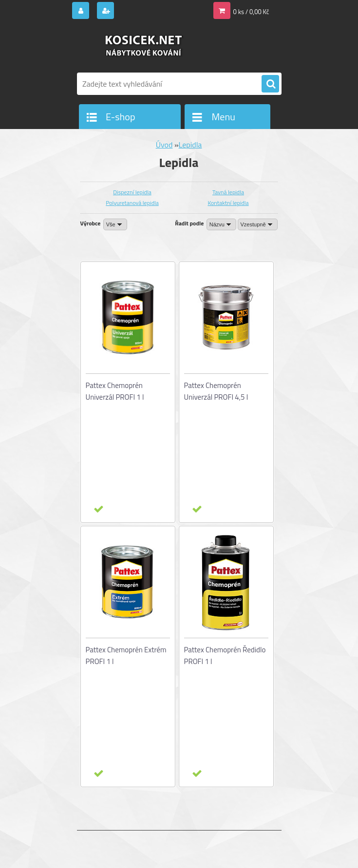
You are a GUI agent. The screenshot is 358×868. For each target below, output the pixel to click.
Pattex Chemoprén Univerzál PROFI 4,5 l (216, 391)
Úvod (164, 145)
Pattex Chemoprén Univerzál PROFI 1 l (115, 391)
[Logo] (144, 47)
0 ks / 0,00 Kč (251, 12)
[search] (270, 84)
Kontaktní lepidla (228, 203)
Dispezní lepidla (132, 192)
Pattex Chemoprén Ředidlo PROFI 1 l (225, 656)
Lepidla (190, 145)
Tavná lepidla (228, 192)
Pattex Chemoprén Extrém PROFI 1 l (126, 656)
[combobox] (221, 224)
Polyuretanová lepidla (132, 203)
